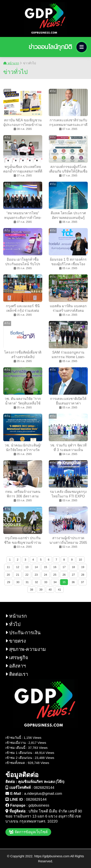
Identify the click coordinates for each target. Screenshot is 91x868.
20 (8, 575)
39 (41, 590)
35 (64, 582)
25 (55, 575)
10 (80, 560)
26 (64, 575)
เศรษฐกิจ (17, 658)
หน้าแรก (11, 63)
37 (83, 582)
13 (27, 567)
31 (27, 582)
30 (18, 582)
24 (45, 575)
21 (18, 575)
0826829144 (44, 788)
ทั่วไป (13, 624)
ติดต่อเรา (17, 674)
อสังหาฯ (16, 666)
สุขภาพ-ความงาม (26, 649)
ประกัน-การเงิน (23, 633)
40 (50, 590)
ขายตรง (16, 641)
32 (36, 582)
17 (64, 567)
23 (36, 575)
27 (73, 575)
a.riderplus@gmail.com (43, 794)
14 (36, 567)
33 (46, 582)
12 (18, 567)
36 (73, 582)
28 (83, 575)
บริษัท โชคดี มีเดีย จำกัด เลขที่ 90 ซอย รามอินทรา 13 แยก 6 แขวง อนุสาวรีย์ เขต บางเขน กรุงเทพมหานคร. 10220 (44, 816)
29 (8, 582)
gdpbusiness (39, 805)
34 (55, 582)
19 (83, 567)
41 (59, 590)
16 (55, 567)
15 (45, 567)
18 (73, 567)
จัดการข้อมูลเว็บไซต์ (28, 832)
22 (27, 575)
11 (8, 567)
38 (32, 590)
